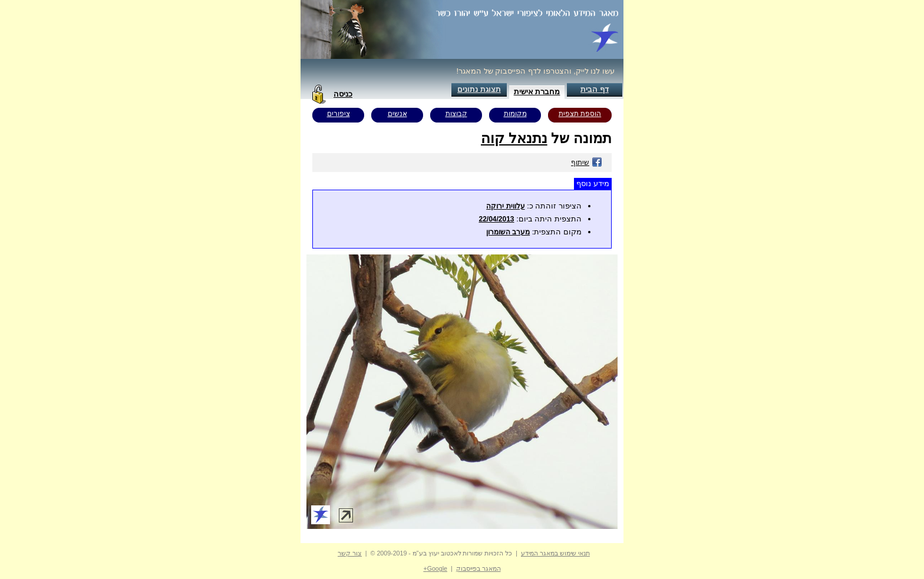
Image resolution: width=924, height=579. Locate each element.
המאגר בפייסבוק (478, 568)
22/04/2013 (496, 219)
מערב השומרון (508, 232)
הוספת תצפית (580, 114)
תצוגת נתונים (479, 89)
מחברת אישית (537, 92)
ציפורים (339, 114)
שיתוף (587, 163)
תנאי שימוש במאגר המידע (555, 553)
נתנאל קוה (514, 138)
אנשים (397, 114)
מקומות (515, 114)
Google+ (435, 568)
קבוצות (456, 114)
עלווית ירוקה (505, 206)
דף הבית (595, 89)
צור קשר (350, 553)
